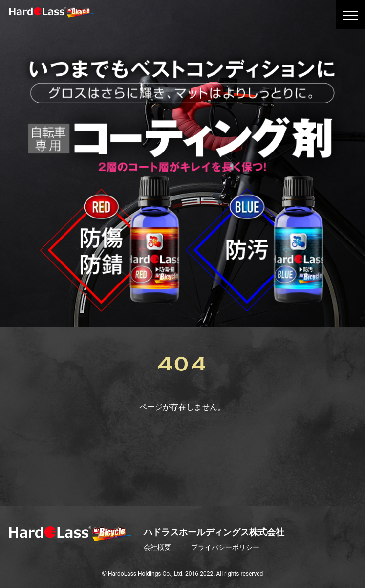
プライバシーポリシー (225, 547)
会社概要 (157, 547)
